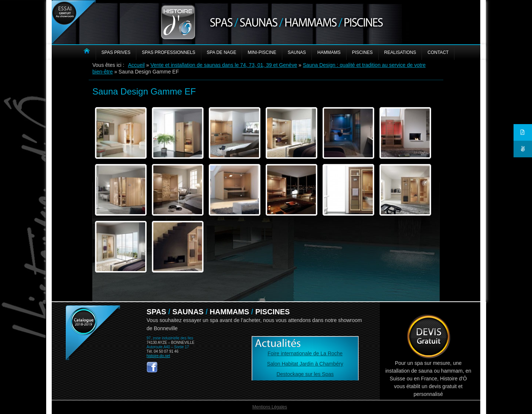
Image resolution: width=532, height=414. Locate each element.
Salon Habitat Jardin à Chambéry (305, 364)
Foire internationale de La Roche (305, 353)
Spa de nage (222, 52)
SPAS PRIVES (116, 52)
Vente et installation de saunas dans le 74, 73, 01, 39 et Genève (224, 65)
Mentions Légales (270, 407)
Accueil (137, 65)
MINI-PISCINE (262, 52)
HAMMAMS (329, 52)
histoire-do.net (158, 356)
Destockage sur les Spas (305, 374)
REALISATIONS (400, 52)
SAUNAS (297, 52)
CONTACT (438, 52)
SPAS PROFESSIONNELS (169, 52)
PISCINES (362, 52)
